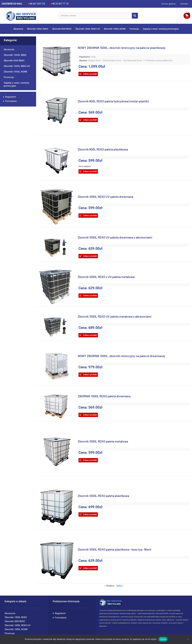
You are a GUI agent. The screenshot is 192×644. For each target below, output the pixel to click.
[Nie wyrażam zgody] (188, 639)
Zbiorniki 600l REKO (62, 29)
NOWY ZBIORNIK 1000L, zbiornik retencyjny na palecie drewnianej (121, 356)
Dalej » (120, 586)
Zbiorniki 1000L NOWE (115, 29)
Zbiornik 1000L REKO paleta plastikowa (103, 496)
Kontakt (184, 4)
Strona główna (169, 4)
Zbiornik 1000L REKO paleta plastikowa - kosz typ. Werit (115, 549)
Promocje (134, 29)
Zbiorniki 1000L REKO (38, 29)
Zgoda (163, 639)
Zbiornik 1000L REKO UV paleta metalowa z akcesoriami (115, 316)
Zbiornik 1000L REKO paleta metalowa (103, 441)
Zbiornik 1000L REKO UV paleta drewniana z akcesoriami (115, 237)
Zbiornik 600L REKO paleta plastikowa (103, 149)
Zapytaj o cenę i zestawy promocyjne (161, 29)
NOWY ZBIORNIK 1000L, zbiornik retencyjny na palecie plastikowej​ (122, 48)
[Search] (135, 16)
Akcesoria (18, 29)
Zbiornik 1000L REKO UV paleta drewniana (105, 197)
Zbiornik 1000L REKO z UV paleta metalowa (106, 277)
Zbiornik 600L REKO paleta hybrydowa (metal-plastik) (113, 101)
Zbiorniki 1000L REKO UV (88, 29)
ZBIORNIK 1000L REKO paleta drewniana (104, 396)
